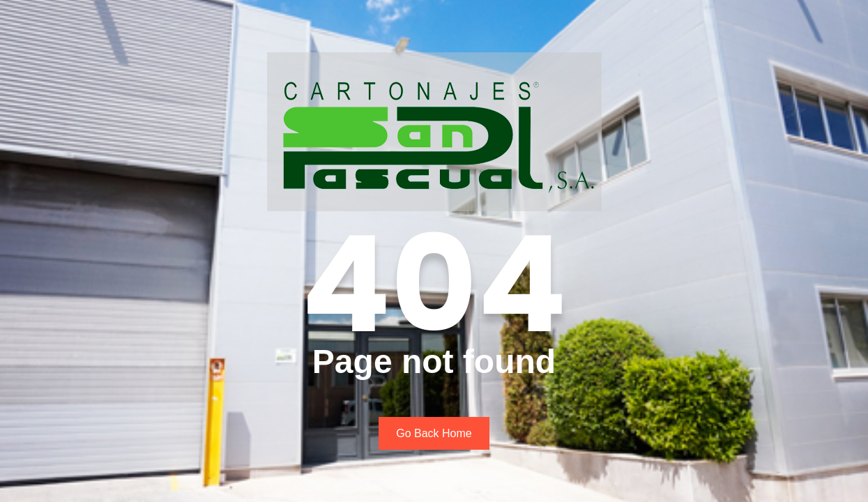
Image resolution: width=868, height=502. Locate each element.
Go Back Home (434, 433)
